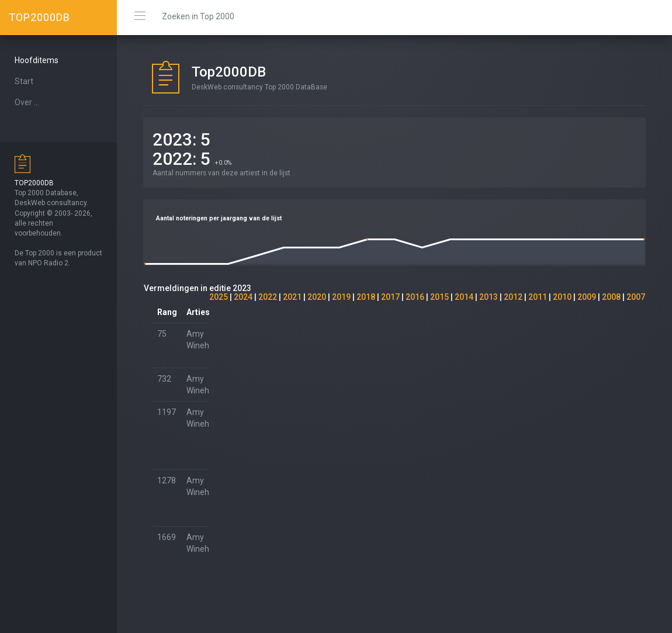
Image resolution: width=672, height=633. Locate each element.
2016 (415, 297)
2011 (538, 297)
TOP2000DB (39, 17)
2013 (489, 297)
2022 (268, 297)
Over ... (27, 102)
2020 (317, 297)
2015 (439, 297)
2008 (611, 297)
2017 (390, 297)
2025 (219, 297)
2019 (341, 297)
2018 (366, 297)
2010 (562, 297)
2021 (292, 297)
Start (24, 81)
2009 (587, 297)
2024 (243, 297)
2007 (636, 297)
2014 (464, 297)
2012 (513, 297)
